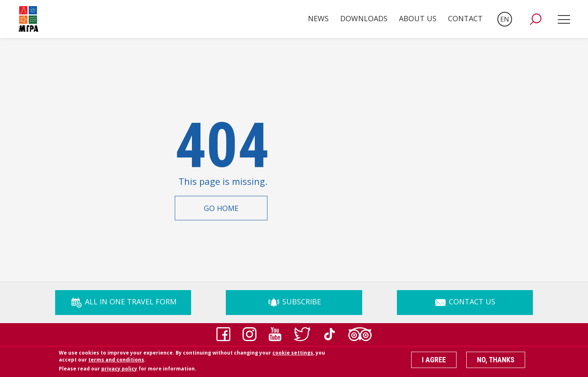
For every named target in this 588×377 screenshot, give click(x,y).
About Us (418, 18)
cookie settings (293, 356)
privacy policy (119, 371)
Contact (465, 18)
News (318, 18)
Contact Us (465, 302)
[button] (536, 19)
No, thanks (496, 363)
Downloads (364, 18)
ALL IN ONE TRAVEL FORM (123, 302)
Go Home (221, 208)
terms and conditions (116, 363)
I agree (434, 363)
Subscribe (294, 302)
